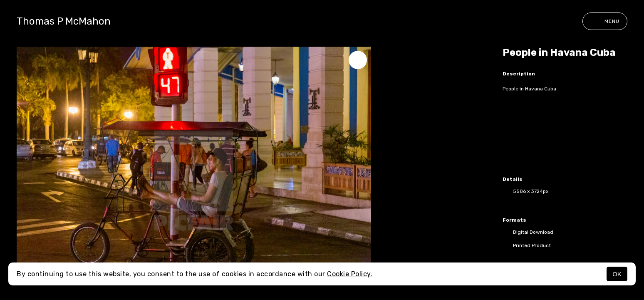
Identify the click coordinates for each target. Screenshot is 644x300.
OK (617, 274)
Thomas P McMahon (64, 21)
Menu (605, 21)
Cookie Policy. (350, 274)
